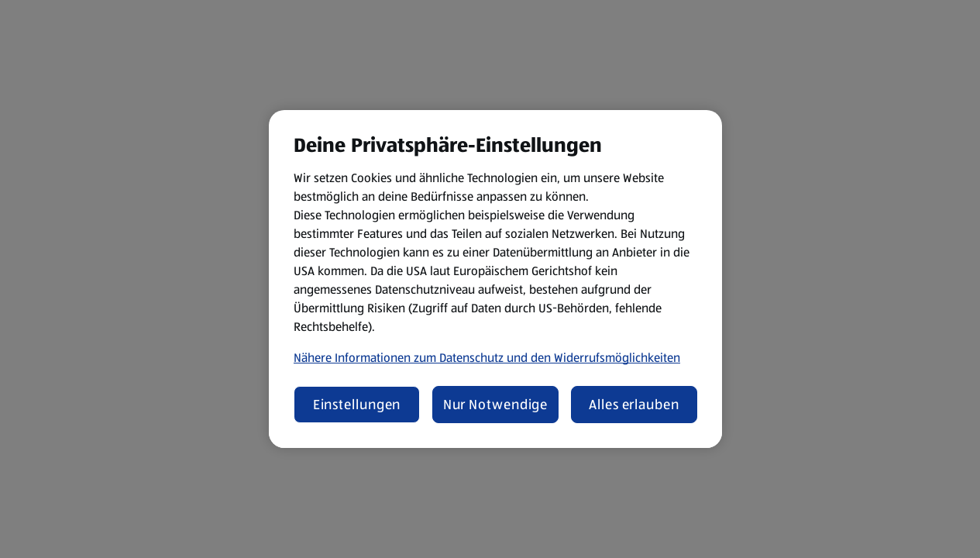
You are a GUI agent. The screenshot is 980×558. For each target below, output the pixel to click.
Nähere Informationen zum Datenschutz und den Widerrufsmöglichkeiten (487, 358)
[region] (495, 279)
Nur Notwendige (496, 405)
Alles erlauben (634, 405)
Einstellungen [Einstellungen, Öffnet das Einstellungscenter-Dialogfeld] (357, 405)
